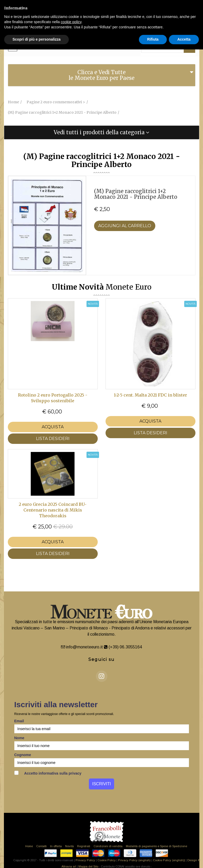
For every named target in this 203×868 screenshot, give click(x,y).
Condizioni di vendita (108, 846)
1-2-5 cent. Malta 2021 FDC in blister (150, 395)
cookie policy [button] (71, 22)
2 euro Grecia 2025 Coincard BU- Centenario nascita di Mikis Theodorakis (53, 510)
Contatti (41, 846)
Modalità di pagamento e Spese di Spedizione (156, 846)
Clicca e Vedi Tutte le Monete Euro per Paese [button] (101, 75)
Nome (19, 738)
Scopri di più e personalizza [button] (36, 39)
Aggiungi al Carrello (125, 226)
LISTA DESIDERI (53, 439)
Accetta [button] (184, 39)
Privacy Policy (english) (134, 860)
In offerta (56, 846)
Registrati (84, 846)
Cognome (23, 755)
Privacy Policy (85, 860)
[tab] (102, 75)
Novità (69, 846)
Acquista (53, 427)
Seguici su (101, 659)
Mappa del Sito (88, 866)
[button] (102, 132)
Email (19, 721)
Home (29, 846)
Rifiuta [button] (153, 39)
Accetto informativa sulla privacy (48, 773)
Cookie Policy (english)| (169, 860)
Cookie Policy (107, 860)
